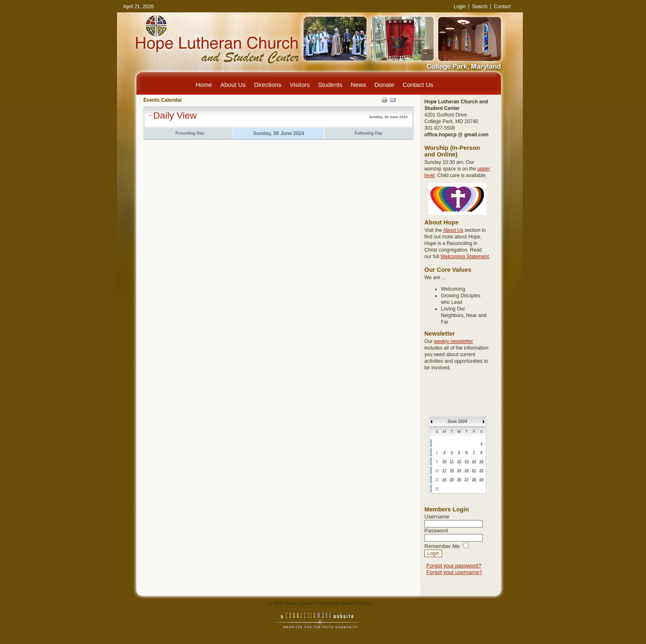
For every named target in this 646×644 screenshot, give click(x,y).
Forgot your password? (454, 566)
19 (459, 470)
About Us (453, 230)
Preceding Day (190, 133)
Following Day (369, 133)
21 (474, 470)
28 (474, 479)
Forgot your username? (454, 572)
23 (437, 479)
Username (437, 517)
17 (444, 470)
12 (459, 461)
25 (452, 479)
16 (437, 470)
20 (466, 470)
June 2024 (457, 421)
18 (452, 470)
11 (452, 461)
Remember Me (442, 546)
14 (474, 461)
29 (481, 479)
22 (481, 470)
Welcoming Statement (465, 257)
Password (436, 531)
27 (466, 479)
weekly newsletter (453, 341)
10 (444, 461)
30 (437, 488)
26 (459, 479)
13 (466, 461)
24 (444, 479)
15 (481, 461)
